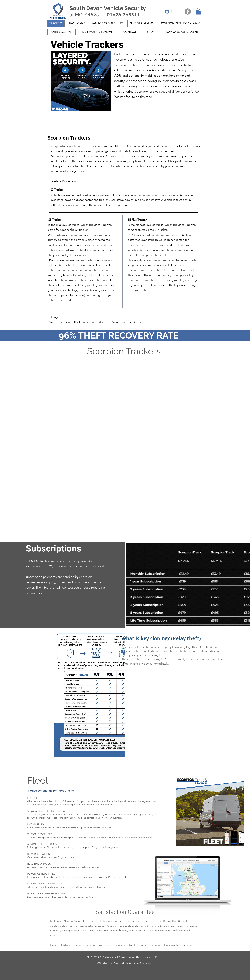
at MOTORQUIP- (105, 15)
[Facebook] (188, 12)
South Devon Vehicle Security (108, 8)
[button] (198, 11)
